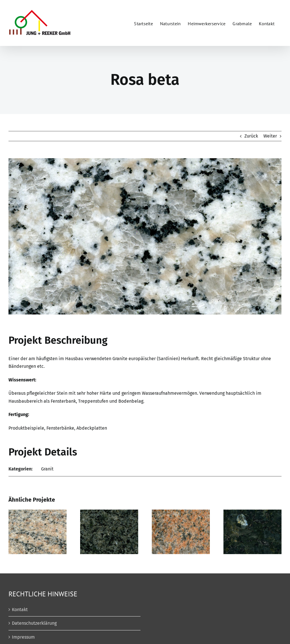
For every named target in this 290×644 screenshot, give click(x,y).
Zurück (251, 136)
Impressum (23, 637)
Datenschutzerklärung (34, 623)
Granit (47, 469)
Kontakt (20, 610)
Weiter (270, 136)
